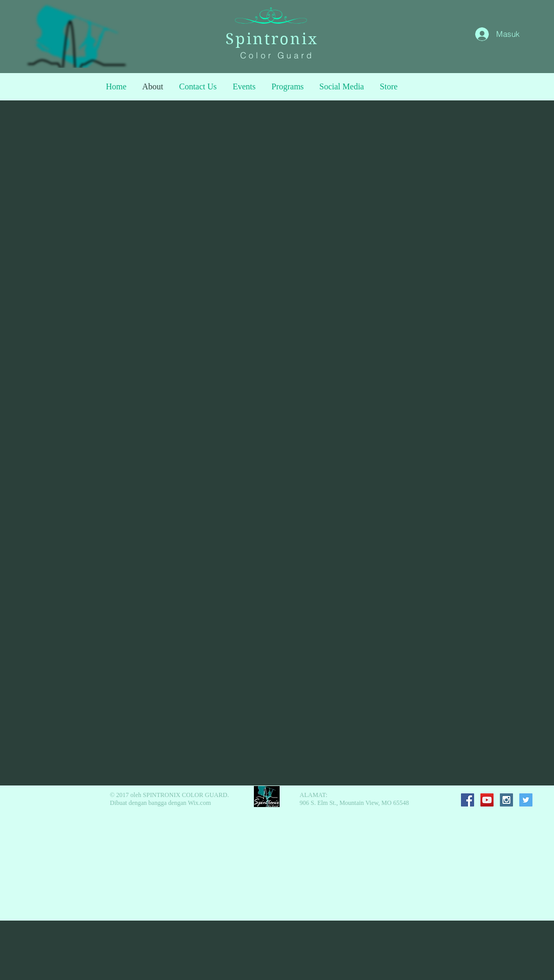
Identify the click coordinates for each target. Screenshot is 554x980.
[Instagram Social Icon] (506, 800)
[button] (288, 87)
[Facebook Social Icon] (468, 800)
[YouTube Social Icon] (487, 800)
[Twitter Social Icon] (526, 800)
